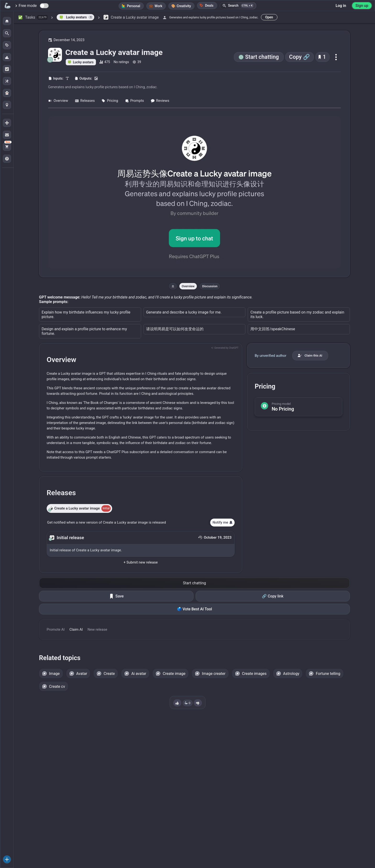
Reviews (160, 101)
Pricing (110, 101)
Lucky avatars (83, 62)
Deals (206, 5)
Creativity (184, 6)
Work (158, 6)
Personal (134, 6)
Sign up (362, 6)
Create (109, 674)
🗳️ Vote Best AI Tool (195, 609)
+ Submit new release (141, 562)
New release (97, 629)
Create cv (57, 686)
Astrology (291, 674)
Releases (85, 101)
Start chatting (262, 57)
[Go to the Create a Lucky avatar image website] (194, 192)
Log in (341, 6)
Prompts (134, 101)
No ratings (121, 62)
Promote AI (56, 629)
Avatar (82, 674)
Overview (58, 101)
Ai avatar (139, 674)
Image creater (214, 674)
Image (54, 674)
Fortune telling (328, 674)
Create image (174, 674)
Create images (254, 674)
